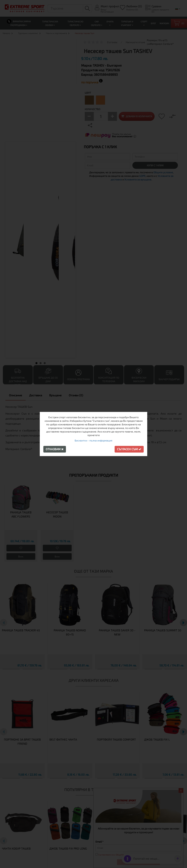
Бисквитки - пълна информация (93, 440)
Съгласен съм (129, 449)
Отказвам (55, 449)
